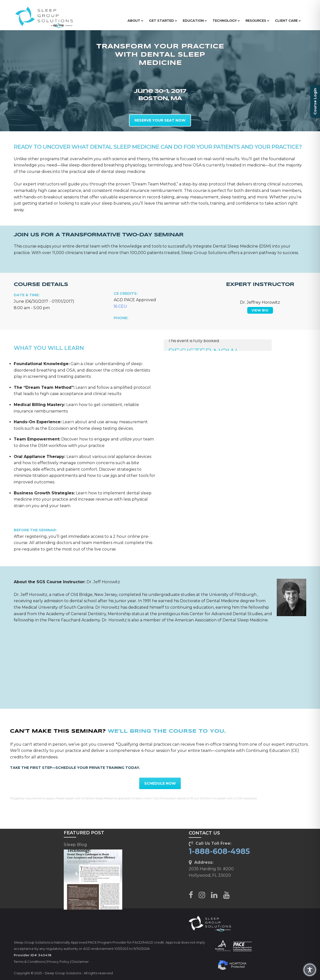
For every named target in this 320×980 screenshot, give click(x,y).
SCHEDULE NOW (160, 783)
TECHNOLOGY (226, 20)
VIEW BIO (260, 310)
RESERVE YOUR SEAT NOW (160, 120)
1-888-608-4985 (219, 851)
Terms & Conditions (29, 962)
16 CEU (120, 306)
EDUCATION (195, 20)
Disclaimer (80, 962)
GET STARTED (163, 20)
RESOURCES (257, 20)
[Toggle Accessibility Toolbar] (310, 970)
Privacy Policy (58, 962)
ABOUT (135, 20)
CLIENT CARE (288, 20)
